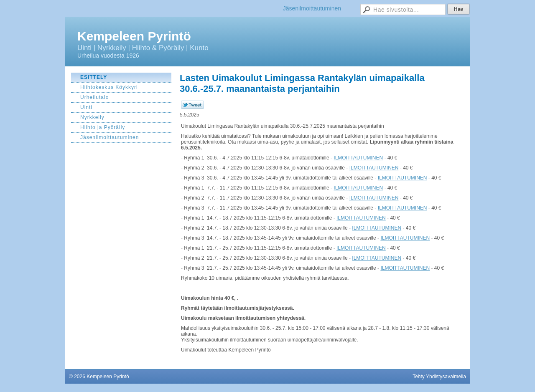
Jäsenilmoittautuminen (312, 8)
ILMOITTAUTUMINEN (358, 158)
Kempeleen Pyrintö (134, 36)
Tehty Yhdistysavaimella (439, 377)
